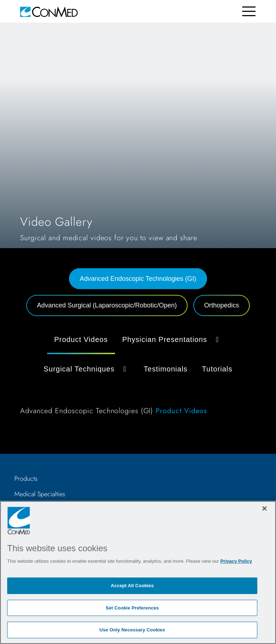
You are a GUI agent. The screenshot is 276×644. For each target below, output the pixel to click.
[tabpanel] (138, 375)
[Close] (264, 508)
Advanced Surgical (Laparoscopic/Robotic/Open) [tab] (107, 305)
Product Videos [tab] (81, 339)
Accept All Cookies (132, 586)
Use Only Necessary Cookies (132, 630)
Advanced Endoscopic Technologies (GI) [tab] (138, 279)
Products (26, 479)
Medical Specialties (40, 494)
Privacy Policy (236, 561)
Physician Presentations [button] (172, 339)
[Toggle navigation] (249, 11)
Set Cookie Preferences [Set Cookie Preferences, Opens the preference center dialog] (132, 608)
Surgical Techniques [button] (86, 369)
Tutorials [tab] (217, 369)
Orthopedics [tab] (222, 305)
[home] (49, 11)
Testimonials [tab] (166, 369)
